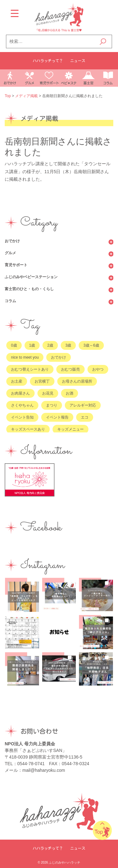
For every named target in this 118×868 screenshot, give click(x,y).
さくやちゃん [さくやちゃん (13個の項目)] (22, 405)
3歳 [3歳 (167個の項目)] (68, 345)
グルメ (10, 253)
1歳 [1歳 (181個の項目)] (32, 345)
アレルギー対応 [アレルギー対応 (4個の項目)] (83, 405)
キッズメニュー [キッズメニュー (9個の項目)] (70, 429)
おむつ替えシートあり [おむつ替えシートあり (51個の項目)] (30, 369)
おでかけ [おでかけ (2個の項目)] (59, 357)
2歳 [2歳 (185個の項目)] (50, 345)
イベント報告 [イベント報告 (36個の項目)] (57, 417)
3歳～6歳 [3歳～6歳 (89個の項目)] (91, 345)
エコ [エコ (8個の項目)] (85, 417)
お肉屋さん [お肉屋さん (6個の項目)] (20, 393)
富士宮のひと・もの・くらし (29, 289)
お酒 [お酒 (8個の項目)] (70, 393)
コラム (10, 301)
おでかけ (12, 241)
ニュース (78, 61)
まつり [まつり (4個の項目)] (52, 405)
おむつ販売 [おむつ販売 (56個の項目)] (70, 369)
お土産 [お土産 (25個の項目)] (17, 381)
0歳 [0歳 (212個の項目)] (14, 345)
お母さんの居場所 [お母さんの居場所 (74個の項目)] (77, 381)
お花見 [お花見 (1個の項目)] (48, 393)
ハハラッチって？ (48, 61)
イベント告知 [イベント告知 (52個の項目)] (22, 417)
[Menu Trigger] (15, 13)
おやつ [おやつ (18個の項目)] (98, 369)
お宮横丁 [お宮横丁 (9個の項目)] (42, 381)
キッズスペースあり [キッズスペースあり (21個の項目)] (28, 429)
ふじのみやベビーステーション (31, 277)
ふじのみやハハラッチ (65, 862)
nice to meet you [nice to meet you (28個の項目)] (25, 357)
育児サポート (16, 265)
